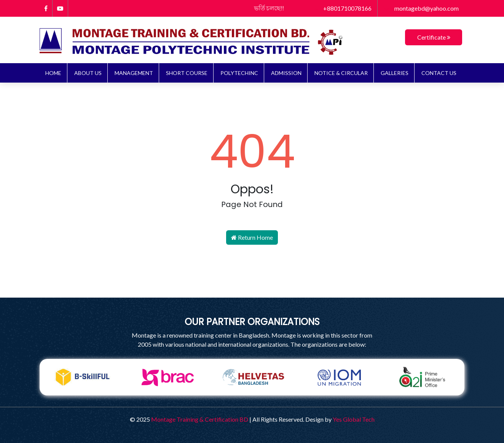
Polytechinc (239, 73)
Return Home (252, 237)
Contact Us (439, 73)
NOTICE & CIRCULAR (341, 73)
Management (134, 73)
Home (53, 73)
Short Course (187, 73)
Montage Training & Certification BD (200, 419)
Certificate (434, 37)
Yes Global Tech (354, 419)
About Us (88, 73)
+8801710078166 (343, 8)
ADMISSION (286, 73)
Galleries (395, 73)
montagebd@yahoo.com (421, 8)
